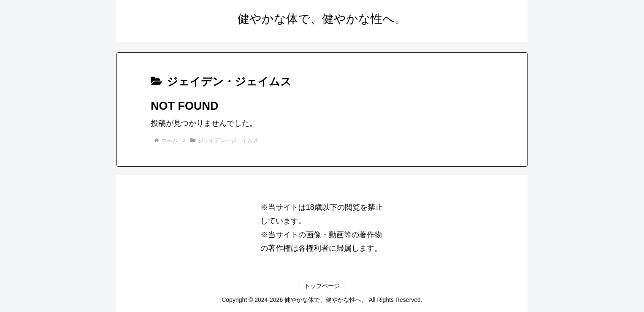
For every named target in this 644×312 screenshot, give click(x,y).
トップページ (322, 286)
